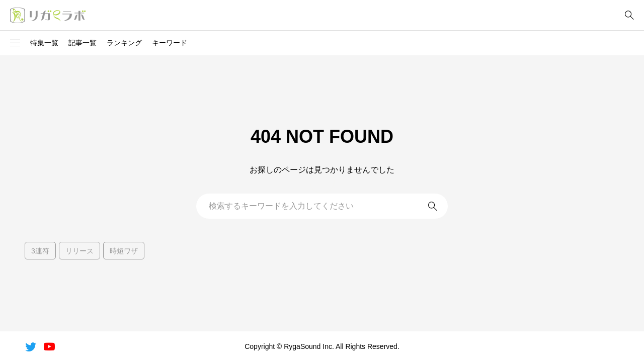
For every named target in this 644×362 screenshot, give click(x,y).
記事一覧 (83, 43)
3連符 (40, 251)
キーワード (170, 43)
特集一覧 (44, 43)
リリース (79, 251)
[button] (15, 43)
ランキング (124, 43)
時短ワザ (124, 251)
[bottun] (629, 15)
